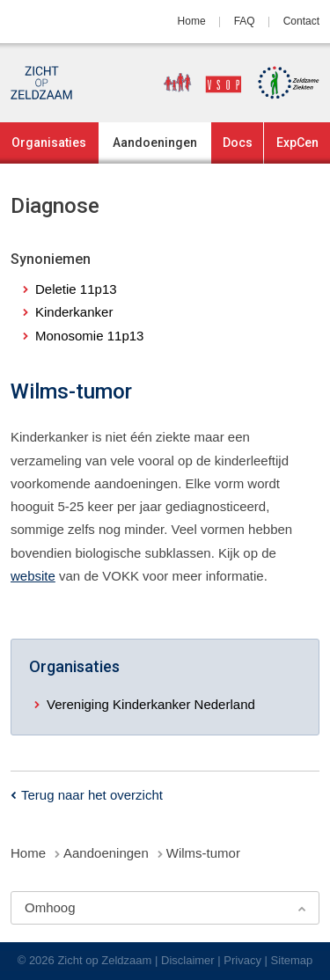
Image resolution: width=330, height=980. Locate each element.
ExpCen (297, 143)
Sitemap (292, 960)
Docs (238, 143)
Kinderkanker (74, 312)
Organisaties (49, 143)
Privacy (242, 960)
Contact (301, 21)
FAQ (245, 21)
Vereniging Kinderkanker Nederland (151, 704)
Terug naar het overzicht (92, 795)
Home (192, 21)
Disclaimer (188, 960)
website (33, 576)
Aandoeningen (155, 143)
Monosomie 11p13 (89, 336)
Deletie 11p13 (76, 289)
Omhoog (50, 907)
